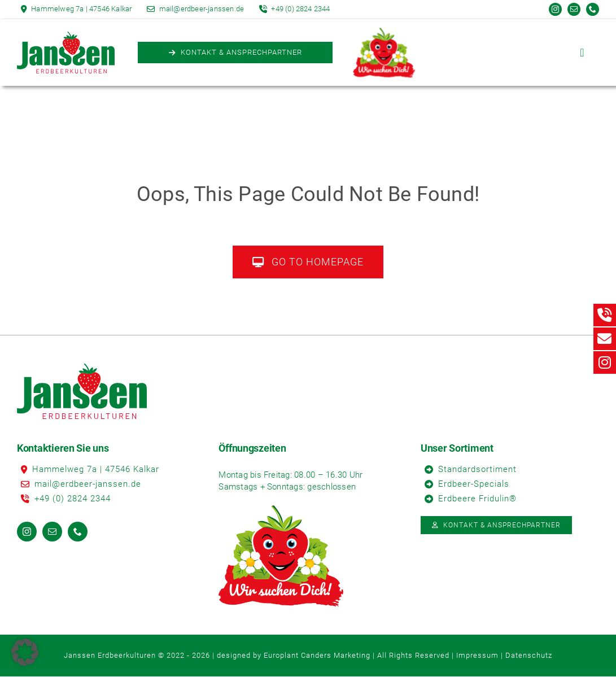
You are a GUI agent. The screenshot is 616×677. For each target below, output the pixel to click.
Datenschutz (529, 655)
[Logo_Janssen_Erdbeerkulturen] (66, 36)
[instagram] (555, 9)
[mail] (574, 9)
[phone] (593, 9)
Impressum (477, 655)
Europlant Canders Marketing (317, 655)
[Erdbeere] (384, 34)
